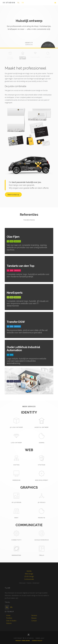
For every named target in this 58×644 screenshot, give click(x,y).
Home (8, 615)
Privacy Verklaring (23, 641)
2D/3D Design (29, 576)
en (23, 3)
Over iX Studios (11, 621)
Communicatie (29, 579)
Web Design (29, 574)
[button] (55, 3)
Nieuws (34, 618)
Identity (29, 571)
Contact (34, 621)
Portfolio (9, 618)
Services (34, 615)
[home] (9, 3)
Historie (9, 623)
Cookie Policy (37, 641)
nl (18, 3)
